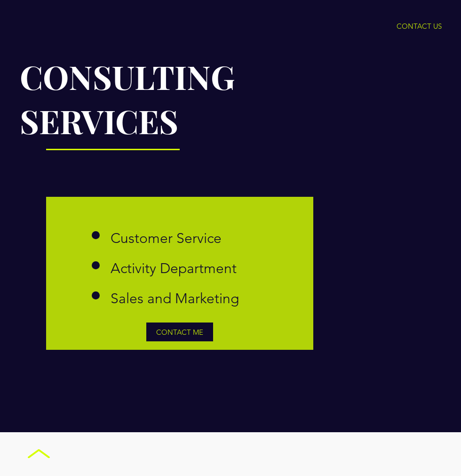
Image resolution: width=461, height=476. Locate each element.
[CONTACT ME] (180, 332)
